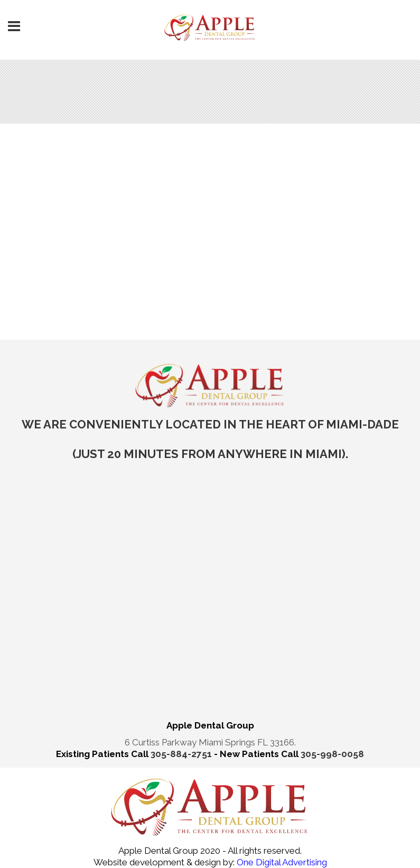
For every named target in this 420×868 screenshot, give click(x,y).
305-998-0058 (332, 754)
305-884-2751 (182, 754)
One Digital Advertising (281, 862)
